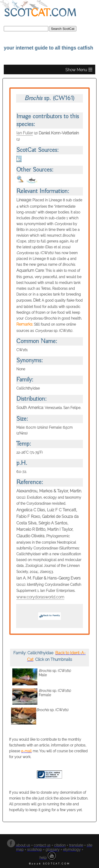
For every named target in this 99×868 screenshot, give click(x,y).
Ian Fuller (25, 133)
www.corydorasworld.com (40, 597)
